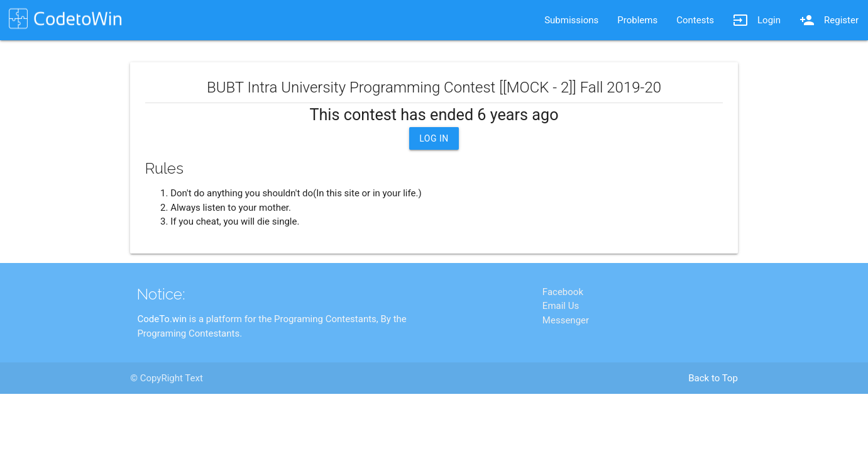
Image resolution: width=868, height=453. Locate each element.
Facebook (563, 342)
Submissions (571, 20)
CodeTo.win (162, 369)
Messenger (566, 370)
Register (829, 20)
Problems (637, 20)
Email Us (561, 355)
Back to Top (713, 428)
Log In (434, 138)
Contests (695, 20)
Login (757, 20)
